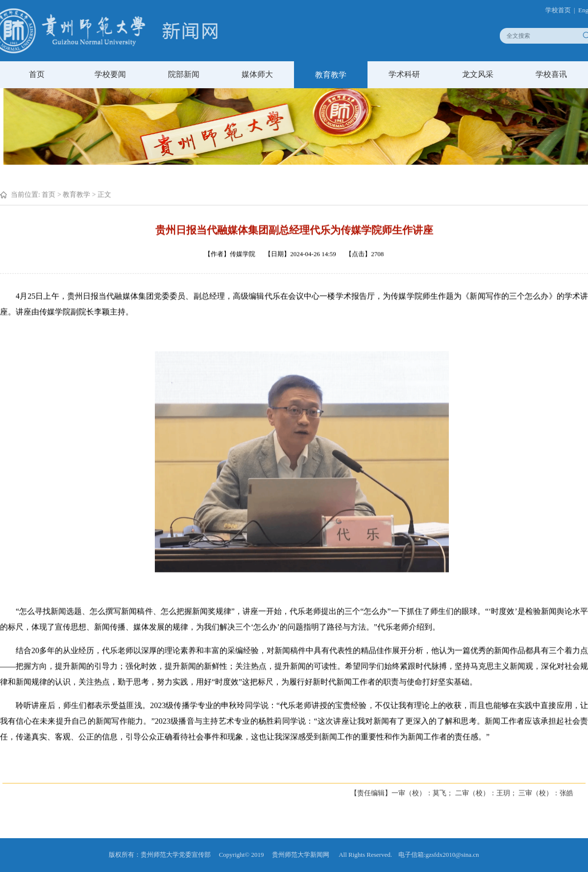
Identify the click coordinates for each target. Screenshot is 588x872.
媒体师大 (257, 74)
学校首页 (563, 10)
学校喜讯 (551, 74)
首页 (37, 74)
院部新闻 (184, 74)
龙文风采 (478, 74)
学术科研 (404, 74)
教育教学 (331, 75)
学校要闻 (110, 74)
